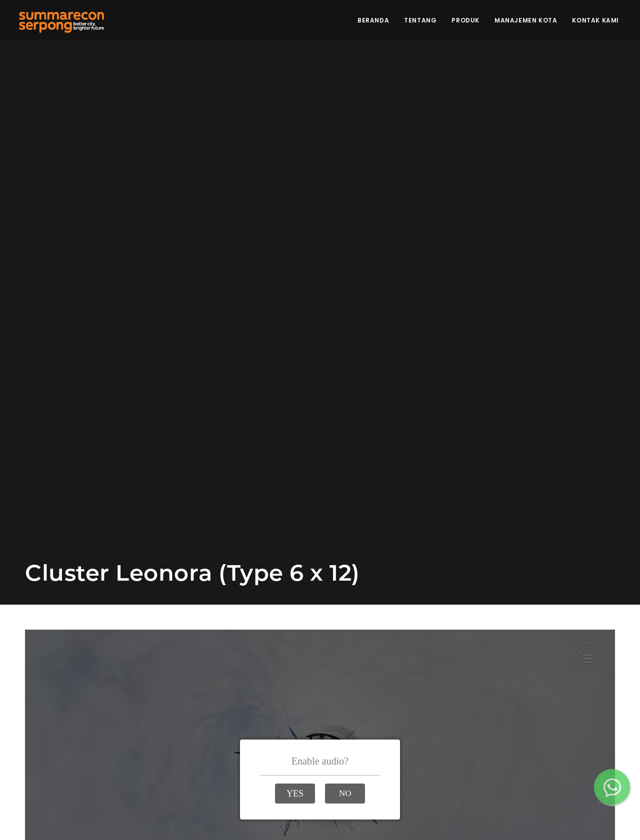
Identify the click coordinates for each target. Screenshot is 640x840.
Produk (465, 20)
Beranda (373, 20)
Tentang (420, 20)
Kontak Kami (595, 20)
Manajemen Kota (526, 20)
